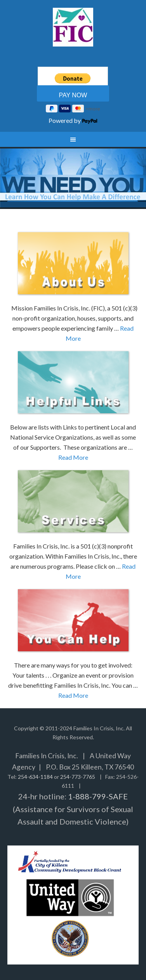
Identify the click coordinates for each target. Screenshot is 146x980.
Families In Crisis (73, 27)
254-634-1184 (35, 777)
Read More (73, 457)
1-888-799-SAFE (98, 796)
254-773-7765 (78, 777)
